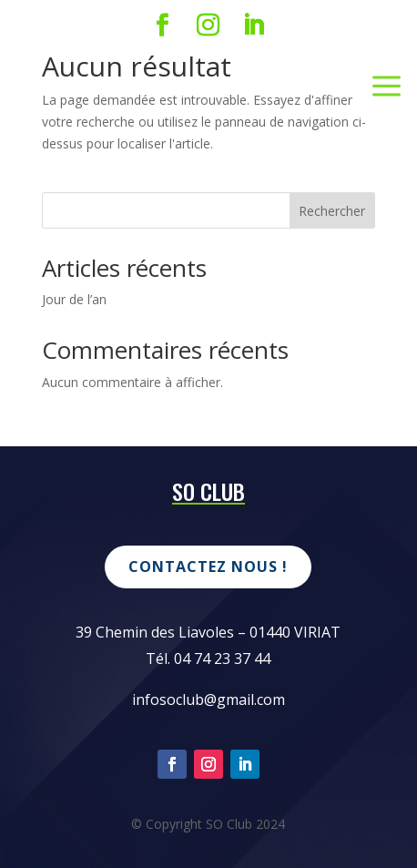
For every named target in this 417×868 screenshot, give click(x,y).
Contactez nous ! (208, 567)
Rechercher (332, 211)
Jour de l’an (74, 299)
